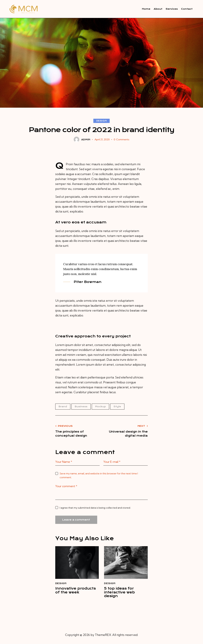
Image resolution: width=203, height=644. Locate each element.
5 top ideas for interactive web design (121, 594)
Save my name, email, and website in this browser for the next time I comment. (99, 476)
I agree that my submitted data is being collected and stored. (95, 508)
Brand (63, 407)
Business (81, 407)
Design (102, 121)
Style (117, 407)
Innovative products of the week (73, 594)
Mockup (100, 407)
